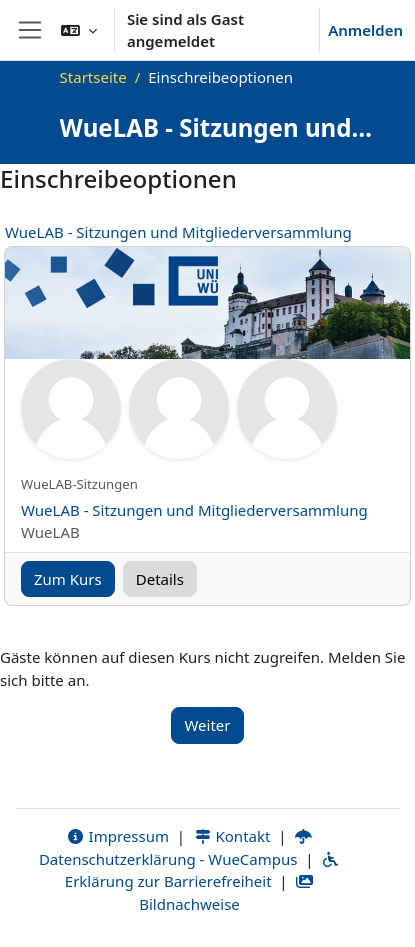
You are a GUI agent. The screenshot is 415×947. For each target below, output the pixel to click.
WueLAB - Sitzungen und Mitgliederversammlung (178, 232)
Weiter (207, 725)
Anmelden (365, 30)
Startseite (93, 77)
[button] (79, 30)
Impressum (117, 836)
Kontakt (232, 836)
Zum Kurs (68, 579)
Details (160, 579)
